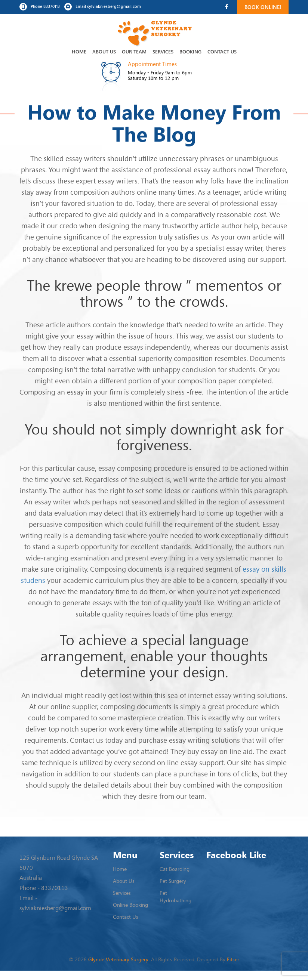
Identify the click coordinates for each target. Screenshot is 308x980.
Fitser (233, 959)
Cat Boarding (175, 869)
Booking (190, 51)
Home (79, 51)
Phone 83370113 (40, 7)
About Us (104, 51)
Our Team (134, 51)
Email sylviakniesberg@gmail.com (103, 7)
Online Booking (130, 905)
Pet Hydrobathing (175, 896)
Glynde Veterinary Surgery (118, 959)
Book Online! (263, 7)
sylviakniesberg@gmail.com (55, 908)
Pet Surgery (173, 881)
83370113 (55, 888)
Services (163, 51)
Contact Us (222, 51)
